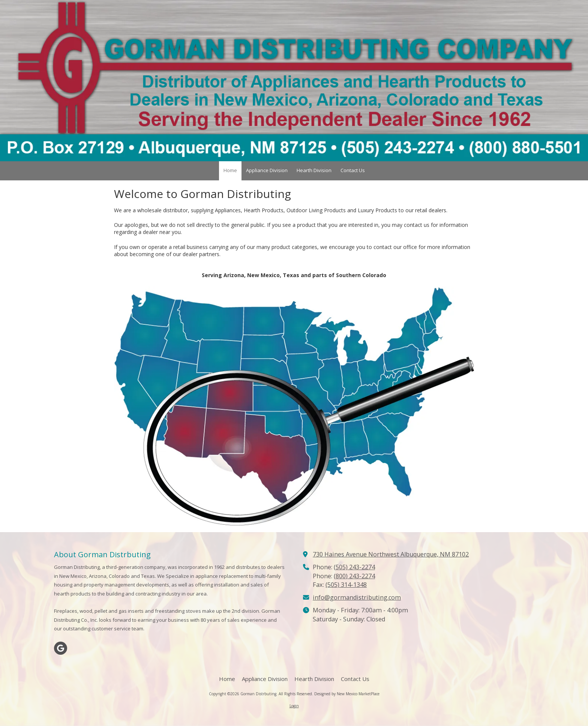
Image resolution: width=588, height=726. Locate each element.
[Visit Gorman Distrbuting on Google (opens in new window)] (61, 648)
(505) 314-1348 (346, 585)
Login (294, 706)
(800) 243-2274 (354, 576)
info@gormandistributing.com (357, 597)
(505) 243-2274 (354, 567)
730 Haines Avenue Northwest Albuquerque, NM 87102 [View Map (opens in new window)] (391, 554)
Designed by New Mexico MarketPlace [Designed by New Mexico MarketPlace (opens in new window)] (347, 694)
